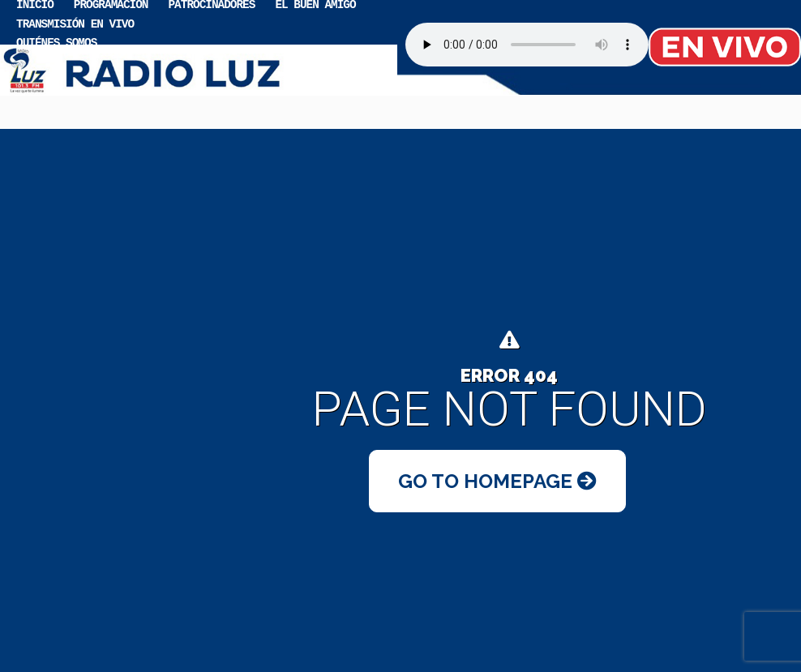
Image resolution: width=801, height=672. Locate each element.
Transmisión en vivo (75, 23)
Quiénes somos (56, 42)
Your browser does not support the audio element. (527, 45)
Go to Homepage (497, 481)
